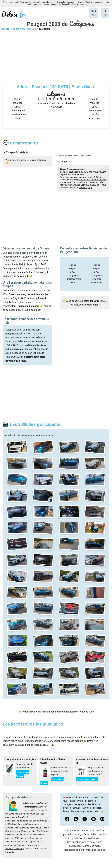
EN (105, 14)
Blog (94, 11)
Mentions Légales (95, 850)
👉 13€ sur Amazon (23, 774)
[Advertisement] (56, 56)
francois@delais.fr (14, 849)
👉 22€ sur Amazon (52, 781)
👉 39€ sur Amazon (87, 779)
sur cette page (86, 188)
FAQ (93, 14)
